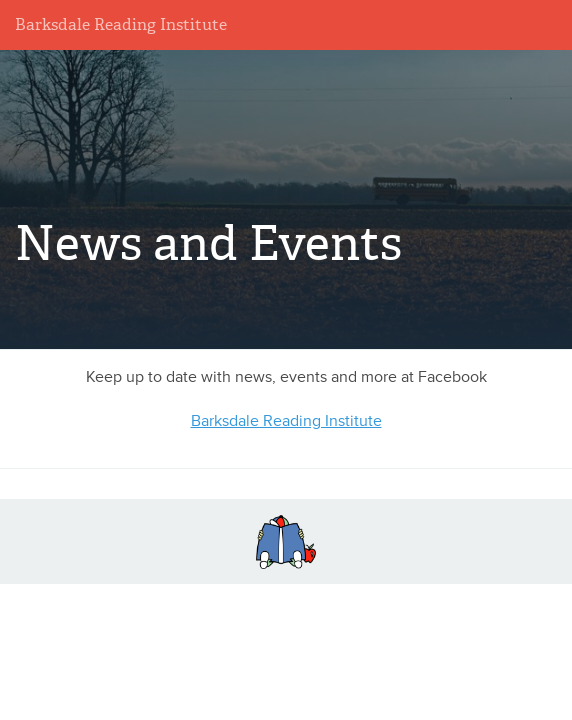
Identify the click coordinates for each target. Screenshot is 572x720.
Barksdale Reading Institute (121, 24)
